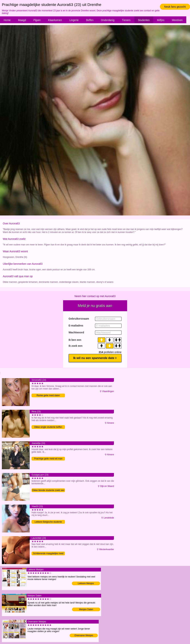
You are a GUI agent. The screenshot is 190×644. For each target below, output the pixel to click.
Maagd (22, 20)
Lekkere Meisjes (86, 583)
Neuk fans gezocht (175, 7)
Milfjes (161, 20)
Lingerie (74, 20)
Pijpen (37, 20)
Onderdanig (108, 20)
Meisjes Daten (86, 609)
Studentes (144, 20)
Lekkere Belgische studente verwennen (48, 522)
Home (7, 20)
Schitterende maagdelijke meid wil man (48, 554)
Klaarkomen (55, 20)
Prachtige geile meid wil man (48, 459)
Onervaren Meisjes (84, 635)
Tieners (126, 20)
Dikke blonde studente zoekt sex (48, 490)
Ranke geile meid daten (48, 395)
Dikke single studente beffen (48, 427)
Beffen (90, 20)
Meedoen (177, 20)
